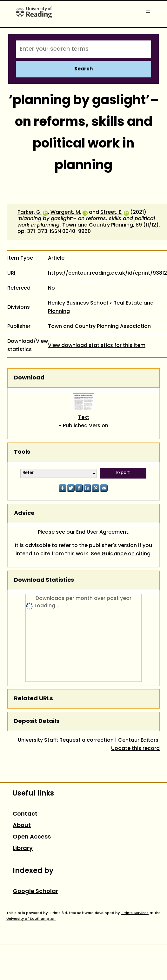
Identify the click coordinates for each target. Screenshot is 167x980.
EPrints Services (135, 913)
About (22, 826)
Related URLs (33, 699)
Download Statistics (44, 580)
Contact (25, 814)
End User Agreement (102, 532)
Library (23, 849)
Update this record (135, 749)
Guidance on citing (126, 554)
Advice (24, 513)
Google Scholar (35, 892)
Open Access (32, 837)
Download (29, 378)
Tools (22, 452)
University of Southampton (31, 919)
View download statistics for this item (97, 346)
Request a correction (87, 740)
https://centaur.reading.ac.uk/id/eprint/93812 (107, 273)
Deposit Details (37, 721)
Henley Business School (78, 303)
